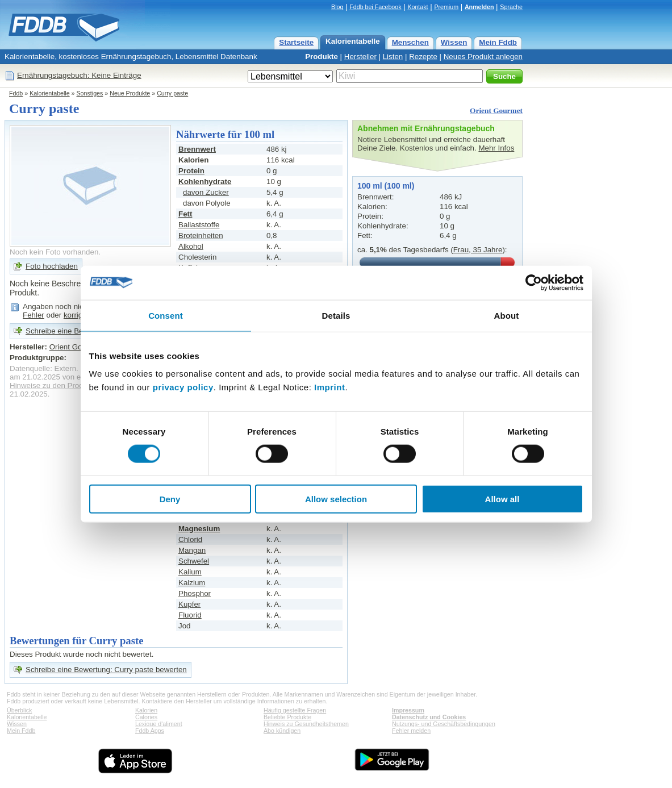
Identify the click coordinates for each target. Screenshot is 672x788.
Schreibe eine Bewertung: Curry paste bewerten (106, 670)
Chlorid (190, 539)
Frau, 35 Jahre (478, 250)
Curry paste (172, 93)
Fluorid (190, 615)
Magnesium (199, 529)
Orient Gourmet (496, 111)
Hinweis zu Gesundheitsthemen (306, 724)
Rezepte (423, 57)
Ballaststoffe (199, 225)
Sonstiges (90, 93)
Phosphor (195, 593)
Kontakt (418, 7)
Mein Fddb (498, 42)
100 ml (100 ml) (386, 186)
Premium (446, 7)
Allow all (502, 499)
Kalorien (146, 710)
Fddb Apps (150, 731)
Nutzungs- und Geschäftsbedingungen (444, 724)
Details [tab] (336, 315)
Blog (337, 7)
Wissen (454, 42)
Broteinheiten (201, 235)
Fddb (16, 93)
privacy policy (183, 387)
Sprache (511, 7)
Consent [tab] (166, 315)
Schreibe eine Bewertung (68, 331)
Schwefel (194, 561)
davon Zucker (206, 192)
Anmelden (479, 7)
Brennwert (197, 149)
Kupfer (189, 604)
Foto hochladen (52, 266)
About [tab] (507, 315)
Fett (185, 214)
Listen (393, 57)
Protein (191, 171)
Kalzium (192, 583)
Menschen (410, 42)
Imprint (329, 387)
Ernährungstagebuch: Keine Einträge (79, 75)
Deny (170, 499)
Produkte (322, 57)
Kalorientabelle (353, 41)
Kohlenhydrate (205, 182)
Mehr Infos (496, 148)
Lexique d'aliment (159, 724)
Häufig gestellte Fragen (295, 710)
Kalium (190, 572)
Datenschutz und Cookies (429, 717)
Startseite (296, 42)
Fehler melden (411, 731)
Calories (146, 717)
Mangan (192, 550)
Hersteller (360, 57)
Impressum (408, 710)
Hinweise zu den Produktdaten (61, 385)
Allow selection (336, 499)
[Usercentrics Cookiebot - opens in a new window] (534, 282)
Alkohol (191, 246)
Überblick (19, 710)
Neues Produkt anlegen (483, 57)
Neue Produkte (130, 93)
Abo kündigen (282, 731)
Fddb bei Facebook (375, 7)
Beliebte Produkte (287, 717)
